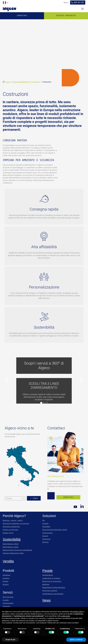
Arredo (6, 600)
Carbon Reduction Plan (13, 553)
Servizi (46, 542)
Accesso (6, 606)
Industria (46, 539)
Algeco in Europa (11, 530)
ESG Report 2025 (11, 547)
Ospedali (46, 527)
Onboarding (48, 575)
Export (6, 584)
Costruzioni (48, 533)
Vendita (8, 561)
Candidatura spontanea (53, 594)
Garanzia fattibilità (11, 527)
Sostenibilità (12, 539)
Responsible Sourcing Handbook (17, 550)
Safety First (8, 533)
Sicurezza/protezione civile (55, 530)
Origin (5, 581)
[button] (7, 380)
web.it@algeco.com (56, 476)
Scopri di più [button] (10, 640)
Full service (8, 597)
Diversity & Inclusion (52, 581)
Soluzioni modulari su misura (16, 523)
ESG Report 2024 (11, 544)
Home (8, 82)
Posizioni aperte (50, 591)
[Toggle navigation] (82, 9)
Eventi (45, 536)
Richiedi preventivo (66, 16)
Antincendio (8, 603)
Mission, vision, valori (13, 520)
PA (44, 520)
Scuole (45, 523)
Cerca (35, 498)
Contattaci (22, 16)
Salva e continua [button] (76, 640)
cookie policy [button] (65, 616)
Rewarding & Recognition (54, 587)
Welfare (46, 584)
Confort (6, 578)
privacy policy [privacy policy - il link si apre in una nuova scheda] (78, 612)
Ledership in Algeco (51, 578)
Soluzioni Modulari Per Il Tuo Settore (26, 82)
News (47, 600)
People (48, 571)
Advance (7, 575)
